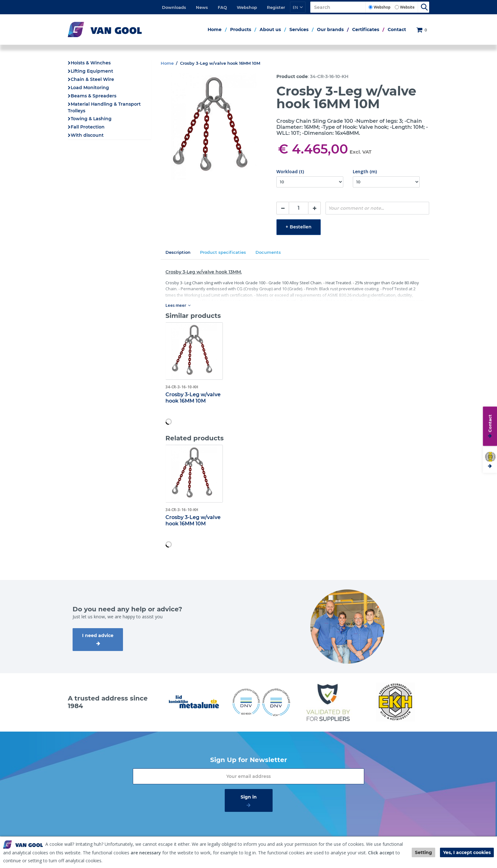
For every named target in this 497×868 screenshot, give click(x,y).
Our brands (330, 30)
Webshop (247, 7)
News (202, 7)
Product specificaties (223, 252)
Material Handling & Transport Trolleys (104, 107)
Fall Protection (88, 127)
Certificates (366, 30)
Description (178, 252)
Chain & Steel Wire (92, 79)
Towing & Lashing (91, 119)
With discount (87, 135)
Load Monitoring (90, 88)
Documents (268, 252)
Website (407, 7)
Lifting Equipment (92, 71)
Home (215, 30)
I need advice (98, 635)
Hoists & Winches (91, 63)
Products (241, 30)
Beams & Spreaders (94, 96)
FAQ (222, 7)
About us (270, 30)
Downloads (174, 7)
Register (276, 7)
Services (299, 30)
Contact (397, 30)
